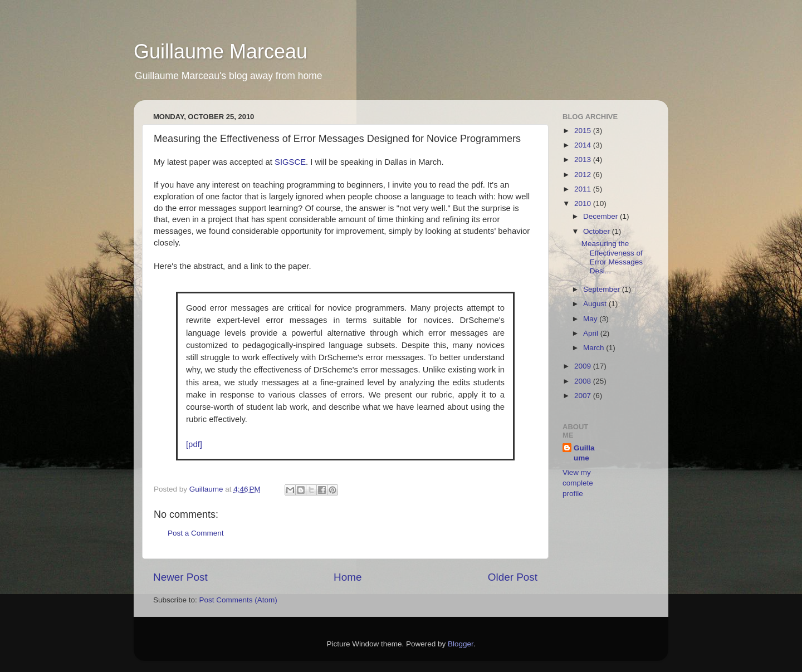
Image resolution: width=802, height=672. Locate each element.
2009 (584, 366)
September (603, 289)
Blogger (461, 644)
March (595, 348)
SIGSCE (290, 162)
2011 (584, 189)
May (591, 319)
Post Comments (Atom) (238, 600)
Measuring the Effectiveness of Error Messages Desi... (612, 257)
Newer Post (180, 577)
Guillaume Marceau (221, 51)
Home (348, 577)
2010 (584, 203)
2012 (584, 175)
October (598, 231)
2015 (584, 131)
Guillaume (207, 489)
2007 (584, 396)
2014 (584, 145)
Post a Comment (196, 533)
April (592, 333)
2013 (584, 160)
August (596, 304)
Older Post (513, 577)
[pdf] (194, 444)
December (601, 216)
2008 (584, 381)
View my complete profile (578, 483)
